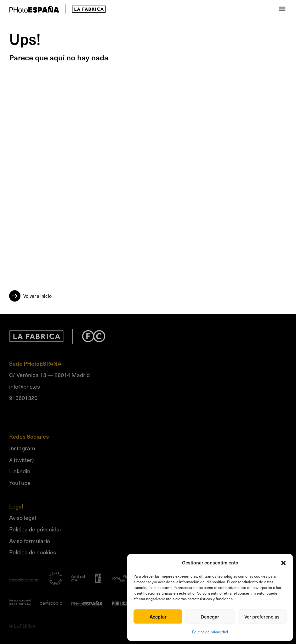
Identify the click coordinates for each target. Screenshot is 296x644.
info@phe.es (25, 386)
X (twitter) (21, 460)
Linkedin (20, 471)
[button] (283, 563)
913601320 (23, 398)
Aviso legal (23, 517)
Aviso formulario (30, 541)
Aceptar (158, 617)
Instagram (22, 448)
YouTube (20, 483)
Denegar (210, 617)
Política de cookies (33, 552)
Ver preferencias (262, 617)
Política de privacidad (210, 632)
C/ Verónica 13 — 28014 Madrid (49, 375)
